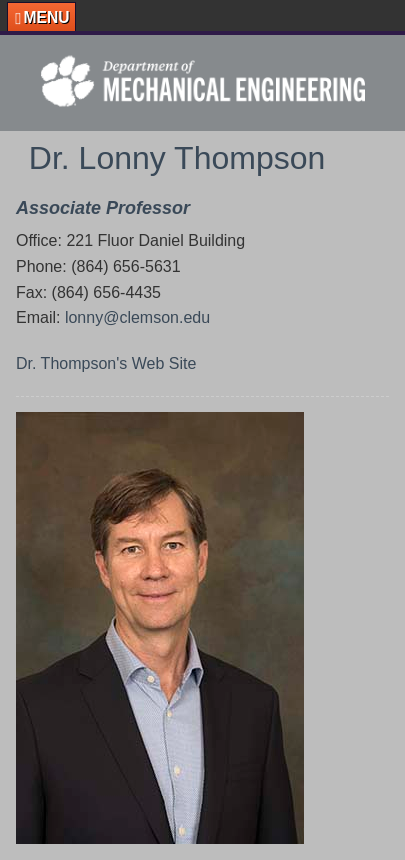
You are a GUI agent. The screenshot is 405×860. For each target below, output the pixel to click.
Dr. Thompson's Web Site (106, 363)
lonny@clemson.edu (137, 317)
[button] (41, 17)
